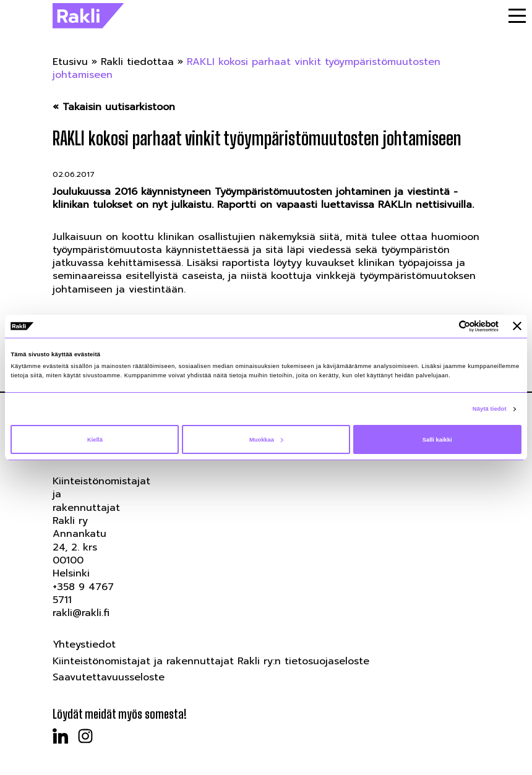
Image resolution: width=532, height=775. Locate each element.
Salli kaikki (437, 440)
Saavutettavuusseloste (109, 677)
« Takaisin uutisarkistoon (114, 107)
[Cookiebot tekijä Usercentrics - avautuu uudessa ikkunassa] (444, 326)
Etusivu (70, 62)
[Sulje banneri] (517, 326)
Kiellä (95, 440)
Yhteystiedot (84, 644)
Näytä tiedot (490, 409)
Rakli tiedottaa (137, 62)
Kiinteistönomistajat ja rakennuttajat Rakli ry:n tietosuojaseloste (211, 661)
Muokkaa (266, 440)
